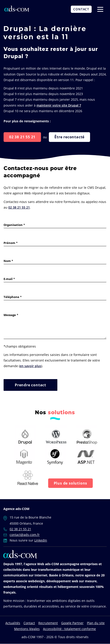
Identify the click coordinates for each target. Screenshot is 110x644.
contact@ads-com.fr (25, 535)
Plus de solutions (71, 483)
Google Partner (72, 623)
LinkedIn (41, 540)
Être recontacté (69, 137)
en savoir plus (30, 366)
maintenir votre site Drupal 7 (59, 105)
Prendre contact (30, 385)
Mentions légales (27, 629)
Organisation (13, 225)
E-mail (8, 279)
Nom (7, 261)
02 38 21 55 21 (22, 137)
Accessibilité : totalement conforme (69, 629)
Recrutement (48, 623)
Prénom (9, 243)
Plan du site (96, 623)
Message (10, 315)
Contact (29, 623)
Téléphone (11, 297)
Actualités (13, 623)
